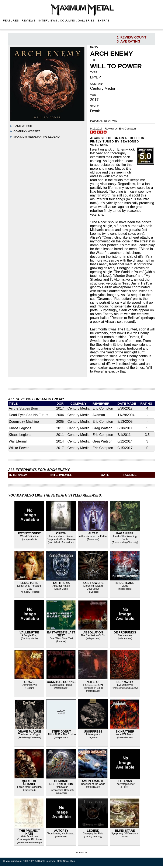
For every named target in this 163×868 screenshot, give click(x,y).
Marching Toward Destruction (93, 587)
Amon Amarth (93, 781)
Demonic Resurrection (61, 783)
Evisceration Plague (61, 685)
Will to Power (19, 448)
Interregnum (93, 734)
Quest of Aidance (30, 783)
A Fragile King (29, 635)
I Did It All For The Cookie (61, 734)
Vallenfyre (29, 632)
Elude (125, 586)
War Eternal (18, 441)
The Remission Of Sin (93, 635)
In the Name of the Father (93, 536)
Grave (29, 682)
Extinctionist (29, 533)
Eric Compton (127, 129)
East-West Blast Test (61, 634)
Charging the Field (93, 834)
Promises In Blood (93, 688)
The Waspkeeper (125, 784)
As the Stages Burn (23, 408)
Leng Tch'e (29, 583)
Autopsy (61, 831)
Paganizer (125, 533)
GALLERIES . (87, 21)
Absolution (93, 632)
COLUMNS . (69, 21)
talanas (125, 781)
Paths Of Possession (93, 683)
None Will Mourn (125, 734)
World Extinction (29, 536)
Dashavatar (61, 787)
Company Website (27, 131)
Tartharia (61, 583)
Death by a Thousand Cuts (29, 587)
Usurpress (93, 731)
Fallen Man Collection (29, 787)
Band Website (24, 126)
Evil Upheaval (125, 685)
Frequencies (125, 635)
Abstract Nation (61, 586)
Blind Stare (125, 831)
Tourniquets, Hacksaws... (61, 834)
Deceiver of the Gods (93, 784)
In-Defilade (125, 583)
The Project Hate (29, 832)
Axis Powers (93, 583)
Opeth (61, 533)
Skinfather (125, 731)
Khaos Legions (20, 428)
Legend (93, 831)
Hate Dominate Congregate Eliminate (29, 838)
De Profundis (125, 632)
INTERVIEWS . (49, 21)
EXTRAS (103, 21)
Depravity (125, 682)
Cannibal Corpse (61, 682)
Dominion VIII (29, 685)
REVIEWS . (30, 21)
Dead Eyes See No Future (29, 415)
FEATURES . (12, 21)
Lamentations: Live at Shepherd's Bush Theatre (61, 538)
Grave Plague (29, 731)
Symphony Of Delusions (125, 834)
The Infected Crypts (29, 734)
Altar (93, 533)
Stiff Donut (61, 731)
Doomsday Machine (24, 422)
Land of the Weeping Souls (125, 538)
